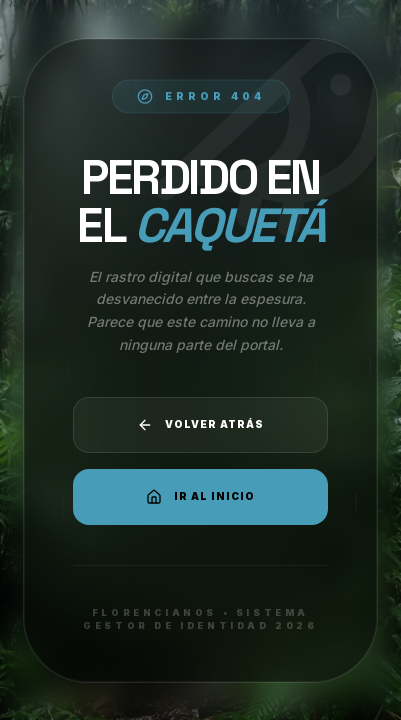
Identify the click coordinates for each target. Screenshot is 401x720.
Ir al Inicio (200, 497)
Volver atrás (200, 425)
